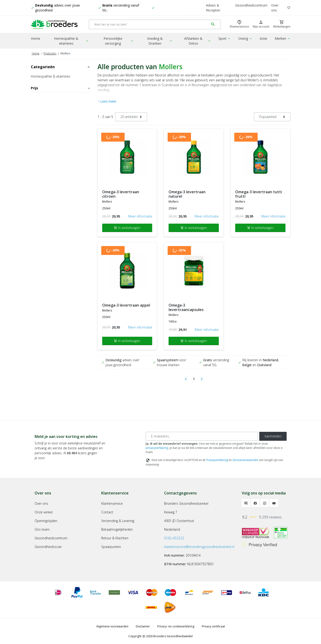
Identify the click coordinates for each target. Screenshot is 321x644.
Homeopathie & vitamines (71, 41)
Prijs (61, 88)
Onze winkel (44, 512)
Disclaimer (143, 626)
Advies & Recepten (213, 8)
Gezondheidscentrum (251, 5)
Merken (283, 38)
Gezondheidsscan (48, 547)
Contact (107, 512)
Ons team (42, 529)
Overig (245, 38)
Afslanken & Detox (198, 41)
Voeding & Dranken (160, 41)
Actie (263, 38)
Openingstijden (46, 521)
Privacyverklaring (217, 460)
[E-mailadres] (202, 436)
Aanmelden (273, 436)
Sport (225, 38)
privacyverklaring (157, 448)
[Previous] (186, 379)
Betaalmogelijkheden (117, 529)
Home (36, 38)
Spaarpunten (111, 547)
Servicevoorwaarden (245, 460)
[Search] (149, 24)
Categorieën (61, 67)
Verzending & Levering (118, 521)
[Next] (202, 379)
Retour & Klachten (115, 538)
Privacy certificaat (213, 626)
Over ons (275, 8)
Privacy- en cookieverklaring (176, 626)
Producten (50, 53)
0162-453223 (174, 538)
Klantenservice (112, 503)
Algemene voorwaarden (112, 626)
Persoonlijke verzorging (119, 41)
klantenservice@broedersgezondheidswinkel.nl (199, 547)
